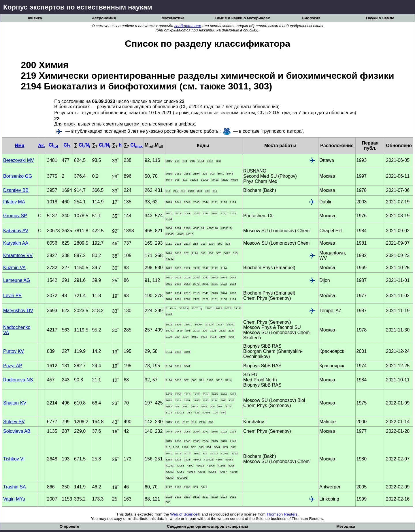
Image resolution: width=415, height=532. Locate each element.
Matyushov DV (18, 311)
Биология (311, 18)
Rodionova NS (18, 380)
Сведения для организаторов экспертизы (207, 526)
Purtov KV (14, 351)
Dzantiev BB (16, 190)
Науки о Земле (380, 18)
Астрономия (104, 18)
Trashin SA (15, 487)
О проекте (69, 526)
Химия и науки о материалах (242, 18)
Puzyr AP (13, 366)
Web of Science (184, 514)
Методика (346, 526)
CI (53, 145)
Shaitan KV (15, 403)
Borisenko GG (18, 176)
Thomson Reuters (282, 514)
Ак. (41, 146)
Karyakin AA (16, 243)
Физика (35, 18)
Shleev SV (14, 422)
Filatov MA (14, 202)
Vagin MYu (14, 499)
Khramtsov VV (18, 255)
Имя (20, 146)
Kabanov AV (16, 231)
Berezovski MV (19, 160)
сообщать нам (188, 26)
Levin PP (12, 296)
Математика (173, 18)
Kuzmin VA (14, 268)
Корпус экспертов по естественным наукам (78, 7)
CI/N (84, 145)
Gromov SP (15, 216)
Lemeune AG (17, 280)
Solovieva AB (17, 431)
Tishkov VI (14, 459)
